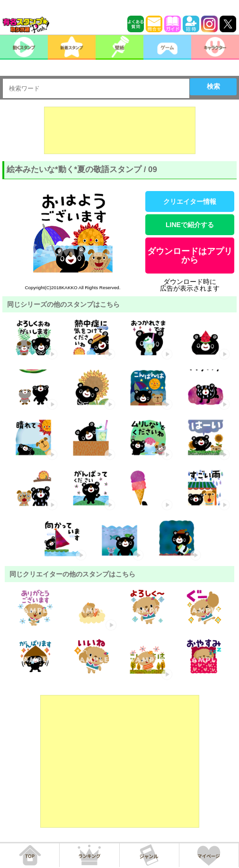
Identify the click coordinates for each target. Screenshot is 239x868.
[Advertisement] (120, 130)
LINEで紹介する (190, 225)
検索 (213, 86)
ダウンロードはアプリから (190, 256)
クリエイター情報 (190, 201)
